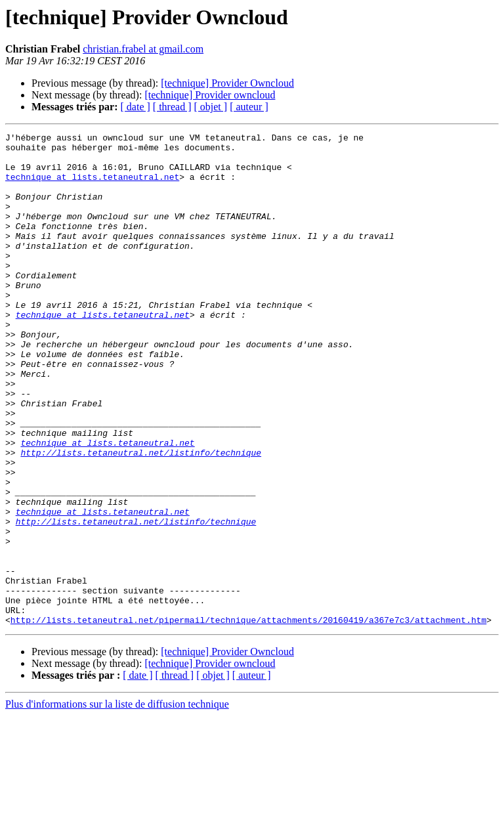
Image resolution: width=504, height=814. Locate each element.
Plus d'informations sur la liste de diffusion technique (117, 803)
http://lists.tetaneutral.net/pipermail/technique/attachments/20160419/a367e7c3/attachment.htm (248, 718)
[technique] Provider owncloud (210, 95)
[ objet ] (210, 107)
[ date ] (136, 107)
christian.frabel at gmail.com (143, 49)
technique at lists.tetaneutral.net (92, 186)
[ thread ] (172, 107)
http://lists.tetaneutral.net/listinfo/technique (141, 517)
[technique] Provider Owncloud (227, 83)
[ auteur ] (249, 107)
